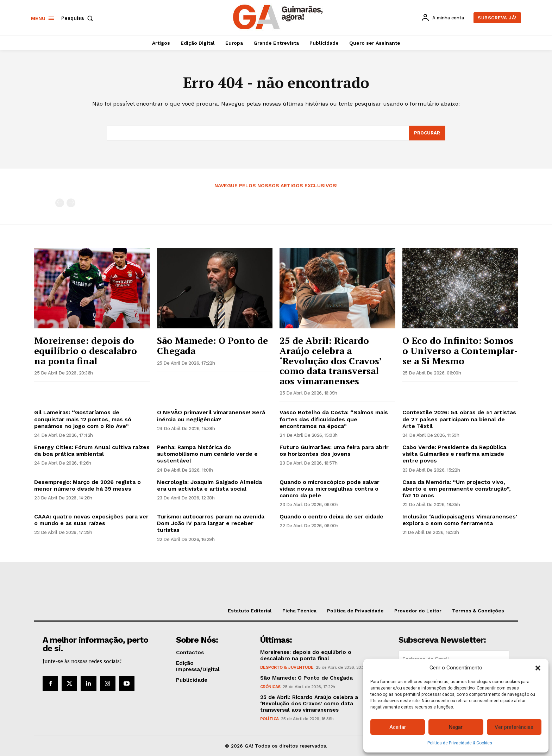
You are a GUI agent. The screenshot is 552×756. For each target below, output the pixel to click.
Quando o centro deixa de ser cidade (331, 516)
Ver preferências (514, 727)
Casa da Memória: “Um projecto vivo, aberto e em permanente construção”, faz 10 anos (457, 489)
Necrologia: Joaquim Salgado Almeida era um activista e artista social (209, 485)
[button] (538, 668)
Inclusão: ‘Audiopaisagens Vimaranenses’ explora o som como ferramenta (460, 520)
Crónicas (270, 687)
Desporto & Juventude (287, 668)
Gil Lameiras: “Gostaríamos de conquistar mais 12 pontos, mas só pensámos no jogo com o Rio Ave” (83, 419)
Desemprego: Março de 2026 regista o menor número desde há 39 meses (87, 485)
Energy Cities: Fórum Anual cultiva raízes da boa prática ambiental (92, 451)
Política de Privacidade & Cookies (460, 743)
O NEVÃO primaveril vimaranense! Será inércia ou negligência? (211, 416)
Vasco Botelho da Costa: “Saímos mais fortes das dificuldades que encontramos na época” (334, 419)
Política (269, 719)
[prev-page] (60, 203)
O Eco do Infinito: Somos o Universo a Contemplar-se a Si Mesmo (460, 350)
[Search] (427, 133)
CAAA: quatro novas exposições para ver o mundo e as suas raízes (91, 520)
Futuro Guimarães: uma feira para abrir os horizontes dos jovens (334, 451)
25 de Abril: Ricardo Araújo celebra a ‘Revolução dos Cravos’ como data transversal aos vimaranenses (331, 360)
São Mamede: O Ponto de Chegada (212, 345)
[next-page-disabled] (71, 203)
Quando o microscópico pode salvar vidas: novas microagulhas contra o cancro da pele (330, 489)
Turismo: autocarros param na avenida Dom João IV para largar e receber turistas (211, 523)
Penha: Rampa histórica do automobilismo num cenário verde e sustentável (207, 454)
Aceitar (398, 727)
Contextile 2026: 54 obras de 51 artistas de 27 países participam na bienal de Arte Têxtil (459, 419)
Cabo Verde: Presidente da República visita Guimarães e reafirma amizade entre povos (454, 454)
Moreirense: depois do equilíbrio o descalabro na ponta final (86, 350)
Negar (456, 727)
